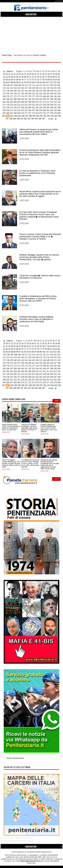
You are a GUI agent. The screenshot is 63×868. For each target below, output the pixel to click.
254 (22, 110)
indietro (10, 71)
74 (33, 80)
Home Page (7, 55)
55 (41, 77)
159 (26, 94)
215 (55, 102)
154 (8, 94)
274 (37, 113)
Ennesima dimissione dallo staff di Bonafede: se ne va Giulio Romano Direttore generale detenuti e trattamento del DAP (40, 152)
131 (41, 88)
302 (25, 119)
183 (55, 96)
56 (43, 77)
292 (45, 116)
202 (8, 102)
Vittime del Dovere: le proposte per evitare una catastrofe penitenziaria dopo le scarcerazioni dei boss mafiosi (39, 132)
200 (59, 99)
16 (54, 71)
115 (41, 85)
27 (25, 74)
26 (22, 74)
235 (11, 108)
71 (25, 80)
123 (11, 88)
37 (51, 74)
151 (55, 91)
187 (11, 99)
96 (33, 82)
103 (55, 82)
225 (33, 105)
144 (30, 91)
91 (20, 82)
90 (17, 82)
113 (33, 85)
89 (15, 82)
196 (44, 99)
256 (30, 110)
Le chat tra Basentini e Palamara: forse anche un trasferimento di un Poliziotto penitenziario (37, 173)
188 (15, 99)
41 (4, 77)
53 (35, 77)
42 (7, 77)
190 (22, 99)
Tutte (56, 479)
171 (11, 96)
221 (19, 105)
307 (44, 119)
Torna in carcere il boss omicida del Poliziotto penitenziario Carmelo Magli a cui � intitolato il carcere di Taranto (40, 237)
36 (48, 74)
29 (30, 74)
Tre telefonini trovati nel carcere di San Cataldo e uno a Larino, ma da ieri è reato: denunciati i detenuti (30, 463)
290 (37, 116)
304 (33, 119)
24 (17, 74)
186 (8, 99)
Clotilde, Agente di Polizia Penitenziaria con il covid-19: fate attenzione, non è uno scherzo (49, 428)
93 (25, 82)
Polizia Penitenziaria (15, 758)
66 (12, 80)
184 (59, 96)
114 (37, 85)
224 (30, 105)
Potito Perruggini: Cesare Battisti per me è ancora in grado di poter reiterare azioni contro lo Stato (11, 463)
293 (48, 116)
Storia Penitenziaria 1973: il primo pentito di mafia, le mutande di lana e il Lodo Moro (11, 427)
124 (15, 88)
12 (43, 71)
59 (51, 77)
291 (41, 116)
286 (23, 116)
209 (33, 102)
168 (59, 94)
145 (33, 91)
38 (54, 74)
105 (5, 85)
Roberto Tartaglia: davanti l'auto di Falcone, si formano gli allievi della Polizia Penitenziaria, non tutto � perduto (39, 257)
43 (9, 77)
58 (48, 77)
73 (30, 80)
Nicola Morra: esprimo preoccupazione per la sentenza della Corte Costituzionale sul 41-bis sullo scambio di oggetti (40, 194)
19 (4, 74)
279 (55, 113)
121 (4, 88)
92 (22, 82)
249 (4, 110)
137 (4, 91)
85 (4, 82)
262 (52, 110)
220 (15, 105)
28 (28, 74)
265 (4, 113)
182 (52, 96)
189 (19, 99)
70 (22, 80)
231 (55, 105)
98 (38, 82)
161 (33, 94)
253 (19, 110)
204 (15, 102)
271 (26, 113)
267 (11, 113)
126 (22, 88)
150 (52, 91)
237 (19, 108)
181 (48, 96)
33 (41, 74)
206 (22, 102)
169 (4, 96)
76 (38, 80)
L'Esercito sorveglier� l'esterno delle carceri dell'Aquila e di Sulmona (40, 277)
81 (51, 80)
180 (44, 96)
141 (19, 91)
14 (48, 71)
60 (54, 77)
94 (28, 82)
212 (44, 102)
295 (56, 116)
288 (30, 116)
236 (15, 108)
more (57, 401)
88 (12, 82)
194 (37, 99)
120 (58, 85)
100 (44, 82)
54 (38, 77)
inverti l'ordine (39, 55)
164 (44, 94)
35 (46, 74)
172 (15, 96)
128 (30, 88)
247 (55, 108)
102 (51, 82)
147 (41, 91)
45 (15, 77)
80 (48, 80)
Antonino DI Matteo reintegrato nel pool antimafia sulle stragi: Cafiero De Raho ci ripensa (29, 428)
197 (48, 99)
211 (41, 102)
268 (15, 113)
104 (58, 82)
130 (37, 88)
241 (33, 108)
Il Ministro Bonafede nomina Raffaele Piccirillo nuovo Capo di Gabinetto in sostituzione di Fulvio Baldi (36, 319)
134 (52, 88)
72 (28, 80)
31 (35, 74)
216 (59, 102)
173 (19, 96)
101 (47, 82)
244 (44, 108)
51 (30, 77)
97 (35, 82)
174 (22, 96)
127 (26, 88)
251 (11, 110)
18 (59, 71)
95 (30, 82)
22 (12, 74)
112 (30, 85)
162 (37, 94)
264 (59, 110)
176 (30, 96)
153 (4, 94)
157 (19, 94)
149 (48, 91)
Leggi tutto (6, 432)
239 (26, 108)
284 (16, 116)
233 (4, 108)
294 (52, 116)
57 (46, 77)
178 (37, 96)
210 (37, 102)
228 (44, 105)
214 (51, 102)
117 (48, 85)
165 (48, 94)
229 (48, 105)
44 (12, 77)
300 (18, 119)
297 (7, 119)
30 (33, 74)
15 (51, 71)
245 (48, 108)
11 (41, 71)
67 (15, 80)
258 (37, 110)
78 (43, 80)
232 (59, 105)
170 (8, 96)
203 (12, 102)
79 (46, 80)
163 (41, 94)
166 (52, 94)
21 (9, 74)
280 (59, 113)
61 (56, 77)
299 (15, 119)
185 (4, 99)
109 (19, 85)
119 (55, 85)
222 (22, 105)
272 (30, 113)
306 (40, 119)
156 (15, 94)
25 (20, 74)
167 (55, 94)
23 (15, 74)
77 (41, 80)
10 (38, 71)
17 (56, 71)
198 (52, 99)
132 (44, 88)
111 (26, 85)
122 (8, 88)
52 (33, 77)
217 (4, 105)
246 (52, 108)
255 (26, 110)
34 (43, 74)
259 (41, 110)
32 (38, 74)
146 (37, 91)
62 (59, 77)
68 (17, 80)
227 (41, 105)
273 (33, 113)
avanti (51, 119)
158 (22, 94)
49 (25, 77)
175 (26, 96)
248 (59, 108)
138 (8, 91)
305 (36, 119)
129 (33, 88)
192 (30, 99)
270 (22, 113)
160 (30, 94)
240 (30, 108)
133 (48, 88)
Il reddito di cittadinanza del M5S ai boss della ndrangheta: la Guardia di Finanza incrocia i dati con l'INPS (38, 299)
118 (51, 85)
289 (34, 116)
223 (26, 105)
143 (26, 91)
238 (22, 108)
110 (23, 85)
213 (48, 102)
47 (20, 77)
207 (26, 102)
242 (37, 108)
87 (9, 82)
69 (20, 80)
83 (56, 80)
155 (11, 94)
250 (8, 110)
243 (41, 108)
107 (12, 85)
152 (59, 91)
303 (29, 119)
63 (4, 80)
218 (8, 105)
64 (7, 80)
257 (33, 110)
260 (44, 110)
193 (33, 99)
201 (4, 102)
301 (22, 119)
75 (35, 80)
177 (33, 96)
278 (52, 113)
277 (48, 113)
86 (7, 82)
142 (22, 91)
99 (41, 82)
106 (8, 85)
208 (30, 102)
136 (59, 88)
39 (56, 74)
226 (37, 105)
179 (41, 96)
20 (7, 74)
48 (22, 77)
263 (55, 110)
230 (52, 105)
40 (59, 74)
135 (55, 88)
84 (59, 80)
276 (44, 113)
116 (44, 85)
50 (28, 77)
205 (19, 102)
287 (27, 116)
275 (41, 113)
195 (41, 99)
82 (54, 80)
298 (11, 119)
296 (59, 116)
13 (46, 71)
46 (17, 77)
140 (15, 91)
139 (11, 91)
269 (19, 113)
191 (26, 99)
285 (19, 116)
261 (48, 110)
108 (15, 85)
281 (4, 116)
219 (11, 105)
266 (8, 113)
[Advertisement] (31, 33)
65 (9, 80)
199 (55, 99)
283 (12, 116)
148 (44, 91)
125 (19, 88)
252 (15, 110)
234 (8, 108)
